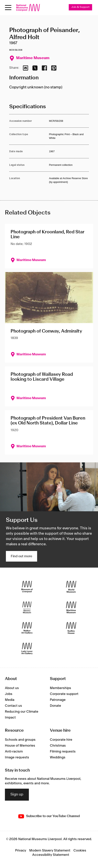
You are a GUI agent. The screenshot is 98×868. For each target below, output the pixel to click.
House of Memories (20, 746)
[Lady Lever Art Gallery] (27, 649)
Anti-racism (14, 752)
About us (12, 688)
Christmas (58, 746)
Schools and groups (20, 740)
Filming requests (63, 752)
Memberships (60, 688)
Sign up (17, 795)
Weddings (58, 757)
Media (10, 700)
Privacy (21, 851)
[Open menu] (8, 8)
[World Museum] (71, 587)
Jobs (9, 694)
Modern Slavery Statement (50, 851)
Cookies (80, 851)
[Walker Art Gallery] (27, 628)
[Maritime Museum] (71, 607)
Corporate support (64, 694)
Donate (55, 706)
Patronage (58, 700)
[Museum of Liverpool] (27, 587)
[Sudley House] (71, 628)
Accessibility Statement (51, 855)
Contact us (13, 706)
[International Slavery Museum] (27, 607)
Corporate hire (61, 740)
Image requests (17, 757)
